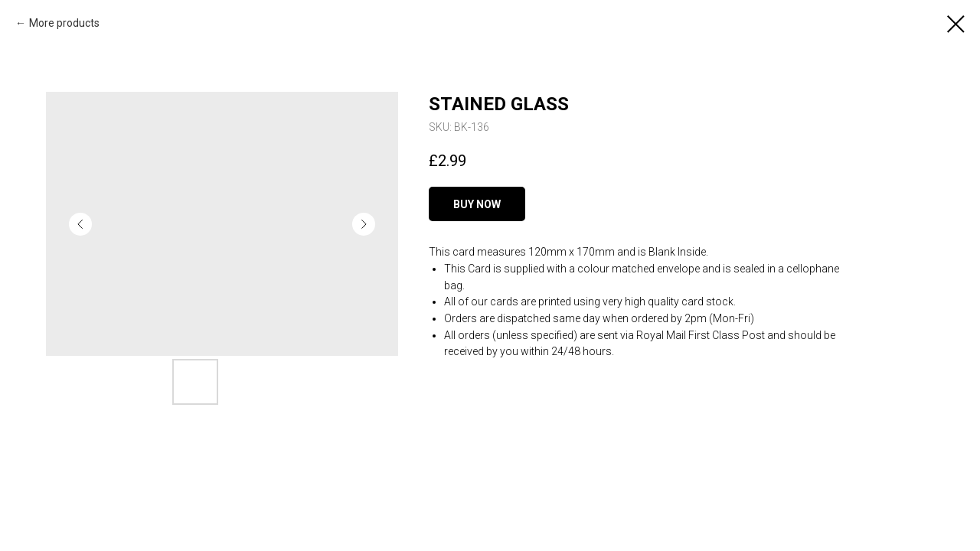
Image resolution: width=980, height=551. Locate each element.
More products (64, 23)
